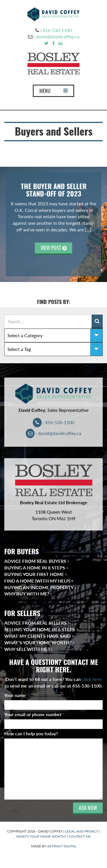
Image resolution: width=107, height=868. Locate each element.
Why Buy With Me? (27, 594)
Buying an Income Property (39, 587)
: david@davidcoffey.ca (53, 433)
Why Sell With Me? (27, 649)
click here (92, 679)
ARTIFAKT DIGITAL (62, 846)
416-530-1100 (57, 30)
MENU (53, 92)
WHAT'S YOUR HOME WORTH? (41, 836)
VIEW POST (53, 248)
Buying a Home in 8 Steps (35, 568)
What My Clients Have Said (37, 636)
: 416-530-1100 (53, 422)
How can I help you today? (31, 733)
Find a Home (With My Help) (37, 581)
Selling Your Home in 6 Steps (40, 629)
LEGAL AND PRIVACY (82, 831)
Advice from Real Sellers (35, 623)
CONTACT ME (80, 836)
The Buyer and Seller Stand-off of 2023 (54, 190)
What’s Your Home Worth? (38, 642)
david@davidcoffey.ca (58, 36)
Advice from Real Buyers (35, 561)
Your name (16, 695)
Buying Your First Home (34, 574)
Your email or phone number (34, 714)
